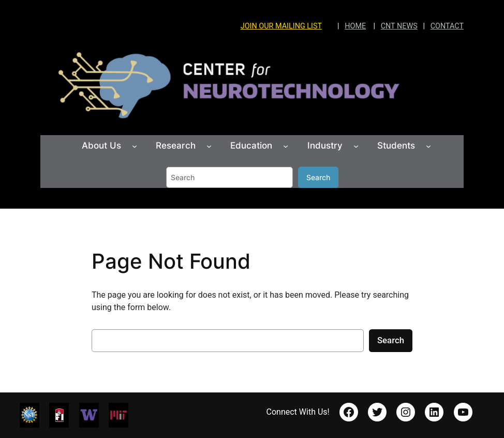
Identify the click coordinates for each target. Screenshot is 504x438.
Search (318, 177)
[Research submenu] (209, 146)
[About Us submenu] (135, 146)
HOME (355, 26)
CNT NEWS (399, 26)
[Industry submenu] (356, 146)
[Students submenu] (428, 146)
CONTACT (447, 26)
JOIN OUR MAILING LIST (281, 26)
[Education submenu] (286, 146)
